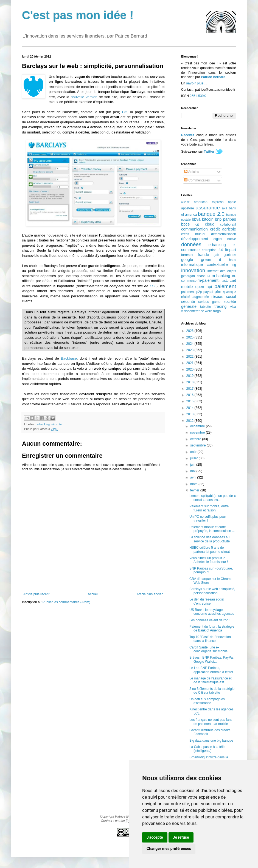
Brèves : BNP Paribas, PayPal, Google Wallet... (212, 659)
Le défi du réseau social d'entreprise (207, 601)
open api (204, 287)
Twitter (209, 152)
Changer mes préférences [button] (169, 849)
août (194, 452)
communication (194, 229)
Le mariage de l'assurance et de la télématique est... (211, 680)
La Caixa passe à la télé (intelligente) (207, 749)
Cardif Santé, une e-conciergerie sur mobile (208, 649)
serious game (209, 302)
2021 (190, 363)
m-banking (221, 276)
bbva (196, 219)
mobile (187, 287)
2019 (190, 376)
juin (193, 465)
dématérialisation (224, 234)
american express (209, 202)
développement (195, 239)
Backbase (69, 358)
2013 (190, 414)
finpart (231, 250)
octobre (196, 439)
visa (233, 307)
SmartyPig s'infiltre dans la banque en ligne (209, 759)
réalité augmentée (195, 297)
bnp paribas (225, 219)
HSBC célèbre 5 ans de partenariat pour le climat (210, 550)
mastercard (228, 281)
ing (234, 265)
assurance (208, 208)
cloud (210, 224)
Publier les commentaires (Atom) (66, 602)
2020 (190, 369)
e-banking (43, 424)
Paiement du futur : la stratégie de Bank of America (212, 628)
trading (220, 306)
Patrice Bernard (213, 77)
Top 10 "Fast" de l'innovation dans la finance (210, 639)
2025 (190, 337)
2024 (190, 344)
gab (216, 255)
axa (225, 208)
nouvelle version (84, 97)
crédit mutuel (193, 234)
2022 (190, 357)
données (191, 244)
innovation (193, 270)
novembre (198, 432)
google (187, 260)
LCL (153, 286)
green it (211, 260)
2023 (190, 350)
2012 (190, 421)
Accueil (93, 594)
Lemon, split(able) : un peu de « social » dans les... (213, 498)
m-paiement (208, 280)
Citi (125, 112)
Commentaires (197, 180)
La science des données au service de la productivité (210, 539)
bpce (185, 224)
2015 (190, 401)
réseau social (224, 297)
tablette (205, 307)
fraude (204, 255)
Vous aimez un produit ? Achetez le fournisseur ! (209, 560)
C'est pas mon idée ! (78, 15)
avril (194, 477)
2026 (190, 331)
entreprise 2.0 (212, 250)
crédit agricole (223, 229)
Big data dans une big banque (211, 741)
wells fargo (213, 311)
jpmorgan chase (193, 276)
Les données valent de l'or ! (209, 620)
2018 (190, 382)
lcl (209, 276)
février (195, 490)
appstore (188, 208)
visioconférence (193, 311)
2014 (190, 408)
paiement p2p (191, 292)
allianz (185, 202)
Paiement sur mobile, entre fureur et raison (209, 508)
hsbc (233, 260)
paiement (225, 286)
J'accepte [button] (155, 837)
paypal (208, 292)
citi (197, 224)
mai (193, 471)
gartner (230, 255)
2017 (190, 389)
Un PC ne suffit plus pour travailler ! (208, 519)
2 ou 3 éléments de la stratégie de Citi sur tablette (212, 691)
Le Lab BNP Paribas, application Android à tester (211, 670)
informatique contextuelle (204, 264)
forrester (187, 255)
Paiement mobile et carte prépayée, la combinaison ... (212, 529)
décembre (198, 426)
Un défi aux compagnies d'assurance (207, 701)
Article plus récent (36, 594)
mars (194, 484)
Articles (192, 172)
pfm (218, 292)
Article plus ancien (150, 594)
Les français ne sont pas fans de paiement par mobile (211, 722)
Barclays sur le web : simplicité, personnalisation (212, 591)
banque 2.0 (211, 214)
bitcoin (208, 219)
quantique (230, 292)
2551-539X (198, 96)
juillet (194, 458)
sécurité (57, 424)
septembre (198, 445)
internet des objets (222, 271)
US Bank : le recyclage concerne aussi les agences (212, 612)
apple (232, 202)
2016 (190, 395)
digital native (225, 239)
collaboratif (228, 224)
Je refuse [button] (181, 837)
